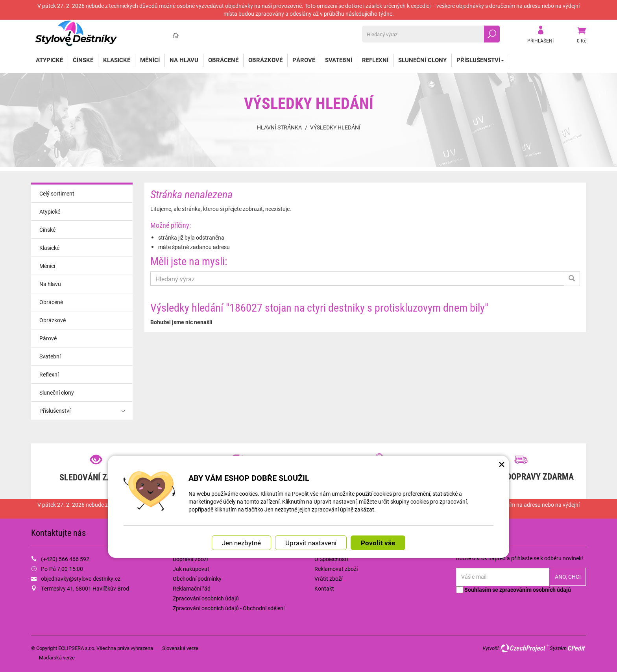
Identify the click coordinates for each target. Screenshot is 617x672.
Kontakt (324, 588)
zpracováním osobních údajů (535, 590)
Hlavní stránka (279, 127)
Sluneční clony (422, 60)
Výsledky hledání (335, 127)
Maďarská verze (57, 657)
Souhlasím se (514, 590)
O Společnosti (331, 559)
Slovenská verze (180, 648)
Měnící (150, 60)
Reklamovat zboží (336, 569)
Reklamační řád (192, 588)
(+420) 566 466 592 (65, 559)
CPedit (577, 648)
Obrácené (223, 60)
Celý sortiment (57, 193)
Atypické (49, 60)
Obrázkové (265, 60)
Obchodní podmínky (197, 579)
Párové (304, 60)
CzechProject (524, 648)
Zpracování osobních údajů (206, 598)
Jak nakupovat (191, 569)
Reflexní (375, 60)
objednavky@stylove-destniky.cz (81, 579)
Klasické (117, 60)
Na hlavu (184, 60)
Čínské (83, 60)
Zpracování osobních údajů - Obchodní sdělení (229, 608)
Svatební (339, 60)
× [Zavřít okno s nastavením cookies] (502, 464)
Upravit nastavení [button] (311, 543)
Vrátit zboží (328, 579)
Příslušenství (480, 60)
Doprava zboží (190, 559)
